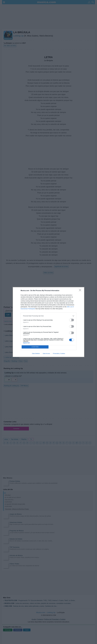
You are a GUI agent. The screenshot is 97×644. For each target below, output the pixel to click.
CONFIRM (35, 347)
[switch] (72, 320)
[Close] (81, 291)
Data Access (46, 354)
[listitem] (48, 316)
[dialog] (48, 322)
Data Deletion (36, 354)
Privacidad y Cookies (59, 354)
